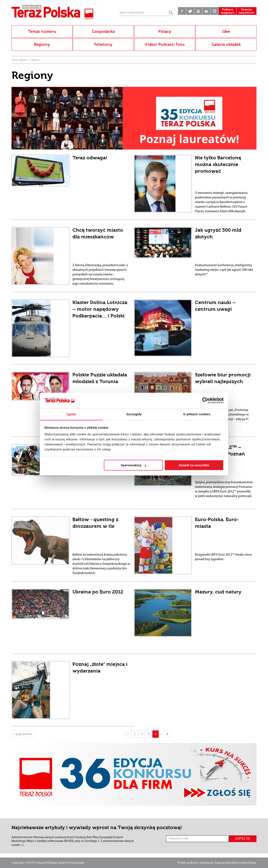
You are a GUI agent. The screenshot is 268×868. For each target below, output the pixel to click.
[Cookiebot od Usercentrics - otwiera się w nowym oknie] (205, 400)
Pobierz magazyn (226, 13)
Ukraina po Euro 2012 (98, 592)
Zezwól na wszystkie (194, 465)
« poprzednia (23, 734)
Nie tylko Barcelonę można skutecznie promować (218, 164)
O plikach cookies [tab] (197, 414)
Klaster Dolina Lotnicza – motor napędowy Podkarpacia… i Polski (100, 309)
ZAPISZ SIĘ (243, 839)
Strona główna (19, 60)
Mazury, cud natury (218, 592)
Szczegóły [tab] (134, 414)
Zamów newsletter (246, 13)
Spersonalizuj (134, 465)
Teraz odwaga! (90, 158)
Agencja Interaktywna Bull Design (236, 863)
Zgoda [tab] (71, 414)
